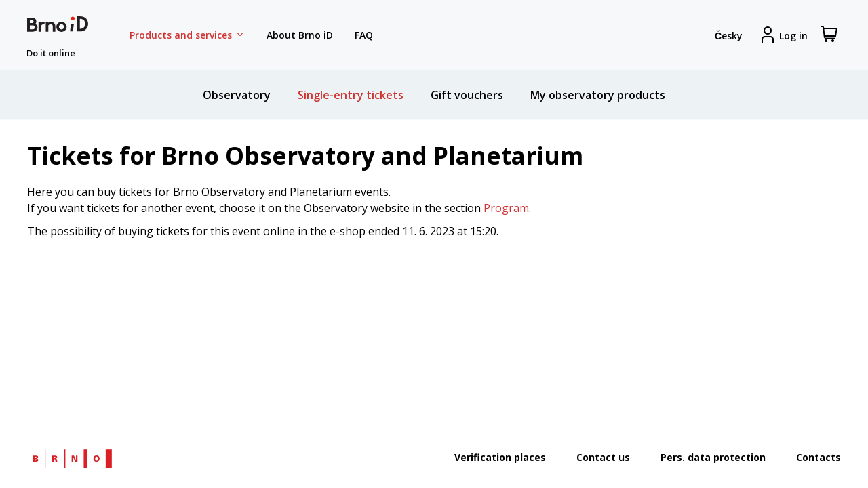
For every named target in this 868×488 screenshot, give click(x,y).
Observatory (237, 95)
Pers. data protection (713, 457)
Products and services (187, 35)
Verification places (500, 457)
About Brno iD (300, 35)
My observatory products (598, 95)
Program (506, 208)
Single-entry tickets (351, 95)
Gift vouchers (467, 95)
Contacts (818, 457)
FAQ (364, 35)
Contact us (603, 457)
